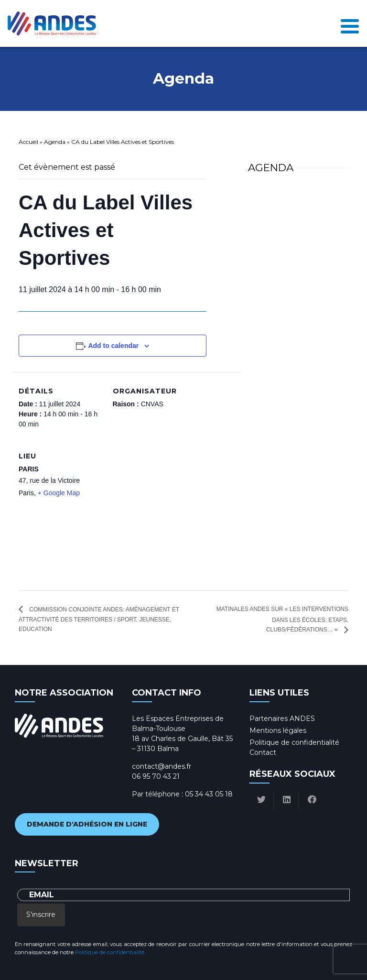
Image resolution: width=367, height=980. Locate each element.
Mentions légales (278, 730)
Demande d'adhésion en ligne (87, 824)
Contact (263, 752)
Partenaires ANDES (282, 719)
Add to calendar (113, 346)
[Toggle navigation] (350, 23)
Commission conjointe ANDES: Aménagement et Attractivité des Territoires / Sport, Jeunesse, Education (99, 620)
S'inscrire (41, 915)
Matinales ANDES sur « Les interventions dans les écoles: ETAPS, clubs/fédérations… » (282, 619)
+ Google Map (59, 493)
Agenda (55, 142)
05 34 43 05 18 (209, 794)
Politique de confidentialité (294, 742)
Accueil (28, 142)
